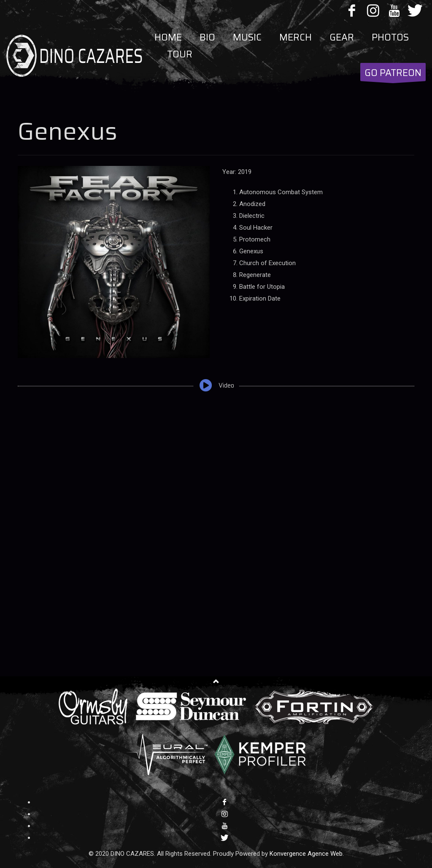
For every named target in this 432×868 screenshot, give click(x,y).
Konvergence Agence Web (306, 854)
